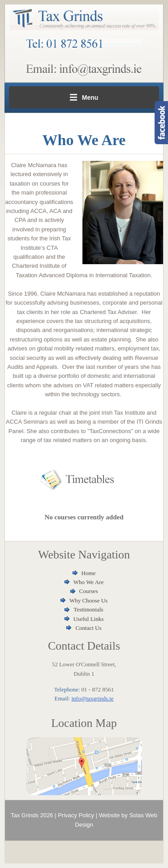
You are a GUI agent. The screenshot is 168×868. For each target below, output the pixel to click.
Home (89, 573)
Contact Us (88, 628)
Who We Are (88, 582)
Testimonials (88, 609)
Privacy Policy (76, 815)
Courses (89, 591)
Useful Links (89, 619)
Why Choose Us (88, 600)
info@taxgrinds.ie (92, 698)
